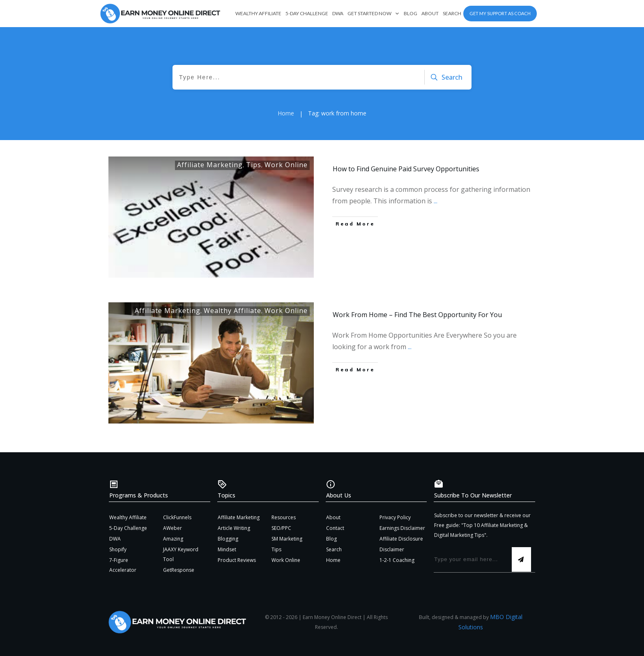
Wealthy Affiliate (232, 311)
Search (334, 549)
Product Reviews (237, 560)
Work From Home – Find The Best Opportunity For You (417, 315)
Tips (254, 165)
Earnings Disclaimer (402, 528)
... (436, 201)
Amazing (173, 539)
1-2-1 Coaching (397, 560)
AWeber (172, 528)
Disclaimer (392, 549)
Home (333, 560)
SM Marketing (287, 539)
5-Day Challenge (128, 528)
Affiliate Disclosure (401, 539)
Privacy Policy (395, 517)
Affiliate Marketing (210, 165)
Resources (284, 517)
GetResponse (179, 570)
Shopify (118, 549)
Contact (335, 528)
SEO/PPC (281, 528)
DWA (115, 539)
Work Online (286, 165)
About (333, 517)
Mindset (227, 549)
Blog (331, 539)
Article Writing (234, 528)
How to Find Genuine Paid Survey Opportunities (406, 169)
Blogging (228, 539)
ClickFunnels (177, 517)
